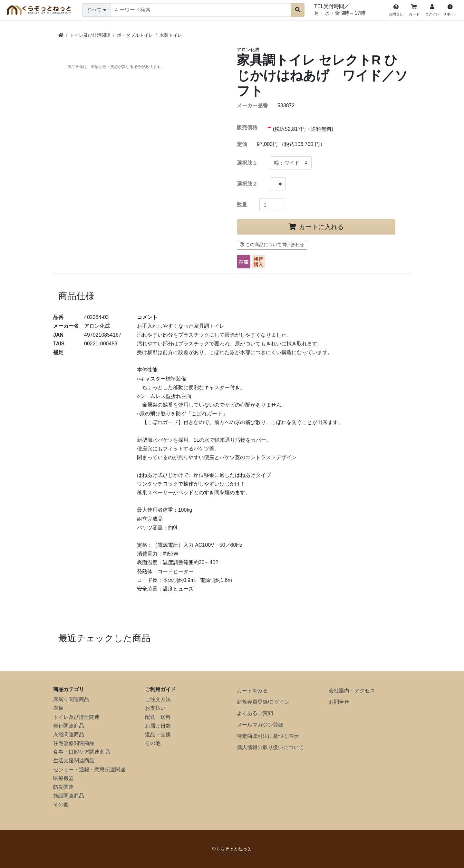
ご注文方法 (158, 699)
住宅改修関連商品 (74, 743)
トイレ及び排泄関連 (76, 717)
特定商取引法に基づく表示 (268, 736)
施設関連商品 (69, 796)
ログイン (279, 702)
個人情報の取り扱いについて (270, 747)
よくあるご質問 (255, 713)
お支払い (155, 708)
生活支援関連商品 (74, 761)
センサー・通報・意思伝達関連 (89, 770)
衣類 (58, 708)
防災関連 (63, 787)
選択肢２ (247, 184)
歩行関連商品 (69, 726)
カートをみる (252, 691)
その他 (61, 804)
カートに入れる (316, 227)
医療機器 (63, 778)
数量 (242, 205)
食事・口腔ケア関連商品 (82, 752)
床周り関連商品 (71, 699)
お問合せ (339, 702)
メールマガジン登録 (260, 725)
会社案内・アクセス (352, 691)
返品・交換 (158, 734)
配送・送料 (158, 717)
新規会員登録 (252, 702)
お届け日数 (158, 726)
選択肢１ (247, 163)
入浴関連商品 (69, 734)
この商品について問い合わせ (272, 245)
